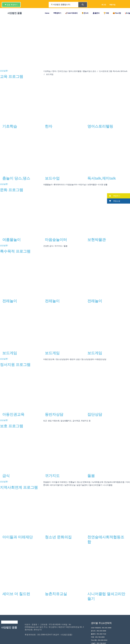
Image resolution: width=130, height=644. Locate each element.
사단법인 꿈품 (9, 628)
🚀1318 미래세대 (71, 13)
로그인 (104, 5)
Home (47, 13)
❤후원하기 (57, 13)
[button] (11, 5)
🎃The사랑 (117, 13)
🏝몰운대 (96, 13)
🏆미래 (106, 13)
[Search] (83, 5)
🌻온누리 (85, 13)
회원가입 (112, 5)
